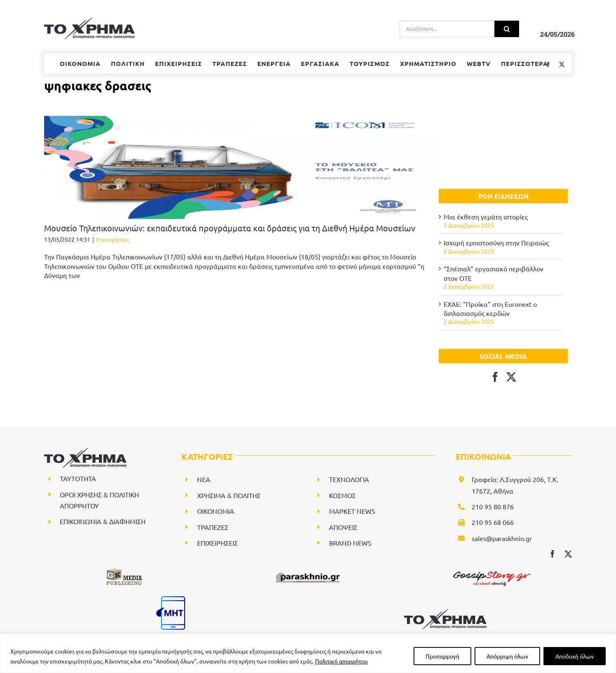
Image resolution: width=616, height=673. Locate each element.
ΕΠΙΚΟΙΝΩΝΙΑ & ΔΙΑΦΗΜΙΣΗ (103, 521)
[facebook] (553, 554)
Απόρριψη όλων (507, 656)
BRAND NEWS (350, 543)
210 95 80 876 (493, 506)
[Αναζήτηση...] (447, 29)
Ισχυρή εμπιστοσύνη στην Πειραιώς (496, 242)
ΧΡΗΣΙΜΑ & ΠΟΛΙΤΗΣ (229, 495)
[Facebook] (495, 377)
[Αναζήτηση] (507, 29)
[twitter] (568, 554)
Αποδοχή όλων (575, 656)
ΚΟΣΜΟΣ (342, 495)
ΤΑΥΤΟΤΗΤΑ (78, 478)
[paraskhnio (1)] (308, 571)
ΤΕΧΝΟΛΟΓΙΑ (349, 479)
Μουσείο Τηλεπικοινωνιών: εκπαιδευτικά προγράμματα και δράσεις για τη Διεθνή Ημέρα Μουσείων (230, 228)
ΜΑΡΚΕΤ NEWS (352, 511)
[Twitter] (511, 377)
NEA (204, 479)
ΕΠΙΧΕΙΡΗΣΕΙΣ (217, 543)
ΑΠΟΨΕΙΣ (343, 527)
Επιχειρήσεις (113, 239)
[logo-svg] (445, 612)
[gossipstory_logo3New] (491, 571)
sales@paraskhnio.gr (502, 538)
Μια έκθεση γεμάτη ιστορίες (486, 216)
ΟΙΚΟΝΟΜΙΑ (216, 511)
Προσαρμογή (442, 656)
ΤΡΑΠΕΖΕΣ (213, 527)
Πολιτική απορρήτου (341, 661)
